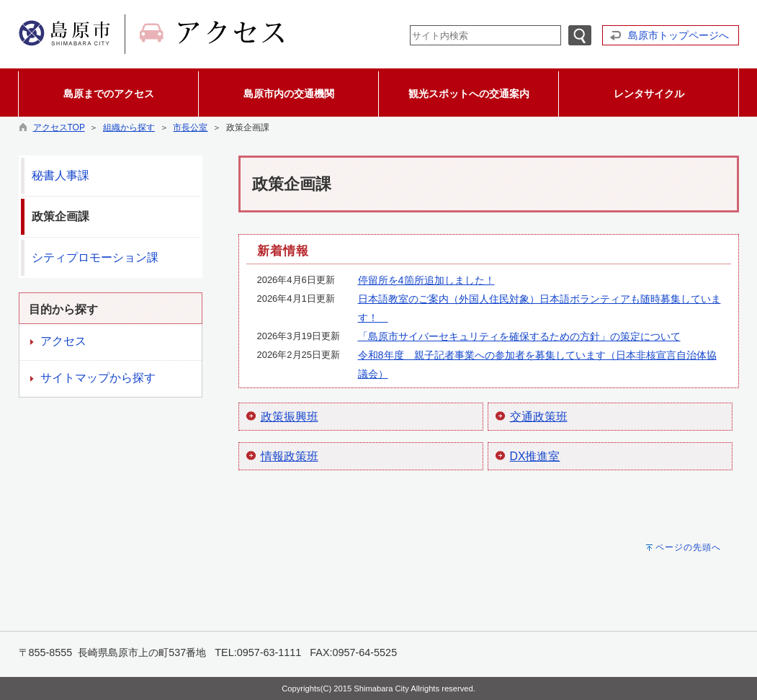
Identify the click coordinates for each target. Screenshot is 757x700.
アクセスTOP (59, 127)
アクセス (63, 341)
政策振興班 (290, 417)
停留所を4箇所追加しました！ (426, 280)
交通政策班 (539, 417)
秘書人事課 (61, 175)
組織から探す (129, 127)
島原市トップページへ (678, 35)
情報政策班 (290, 456)
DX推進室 (535, 456)
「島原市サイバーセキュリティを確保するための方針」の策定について (519, 336)
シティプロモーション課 (95, 257)
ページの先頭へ (688, 547)
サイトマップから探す (98, 378)
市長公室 (190, 127)
